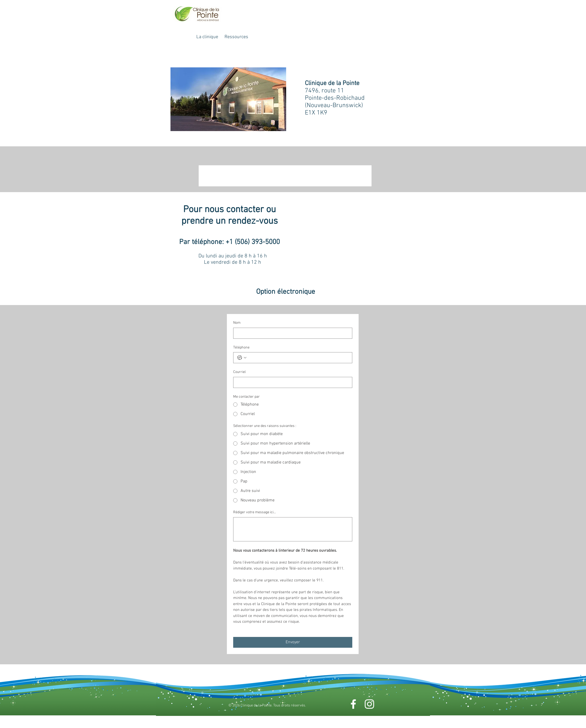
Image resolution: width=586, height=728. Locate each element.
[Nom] (291, 333)
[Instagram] (369, 704)
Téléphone (241, 348)
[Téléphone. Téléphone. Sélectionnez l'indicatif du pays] (242, 358)
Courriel (240, 372)
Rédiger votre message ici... (255, 512)
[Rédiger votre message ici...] (293, 529)
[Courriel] (291, 382)
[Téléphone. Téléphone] (298, 358)
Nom (237, 323)
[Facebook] (353, 704)
